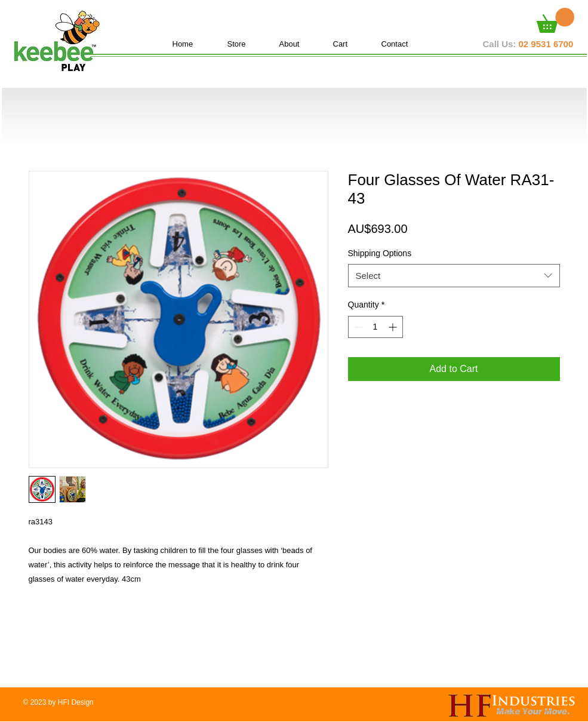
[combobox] (454, 276)
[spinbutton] (375, 327)
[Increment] (394, 327)
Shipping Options (380, 253)
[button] (555, 20)
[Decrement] (357, 327)
